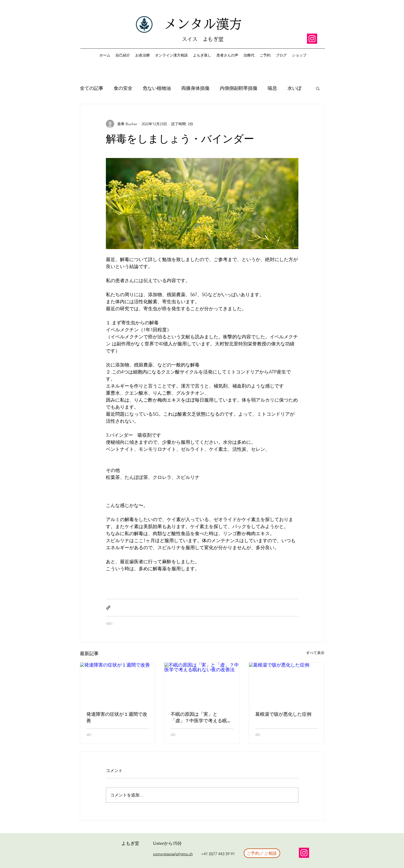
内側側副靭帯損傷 (239, 88)
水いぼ (294, 88)
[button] (318, 88)
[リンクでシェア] (108, 608)
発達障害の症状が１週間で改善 (117, 718)
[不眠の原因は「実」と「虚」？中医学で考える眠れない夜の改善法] (202, 684)
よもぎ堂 (130, 843)
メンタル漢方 (203, 24)
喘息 (272, 88)
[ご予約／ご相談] (262, 853)
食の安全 (123, 88)
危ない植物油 (157, 88)
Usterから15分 (167, 843)
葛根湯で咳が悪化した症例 (283, 714)
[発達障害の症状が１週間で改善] (118, 684)
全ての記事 (92, 88)
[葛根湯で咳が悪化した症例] (287, 684)
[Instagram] (312, 39)
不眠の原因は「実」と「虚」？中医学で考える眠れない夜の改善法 (201, 718)
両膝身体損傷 (195, 88)
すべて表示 (315, 653)
